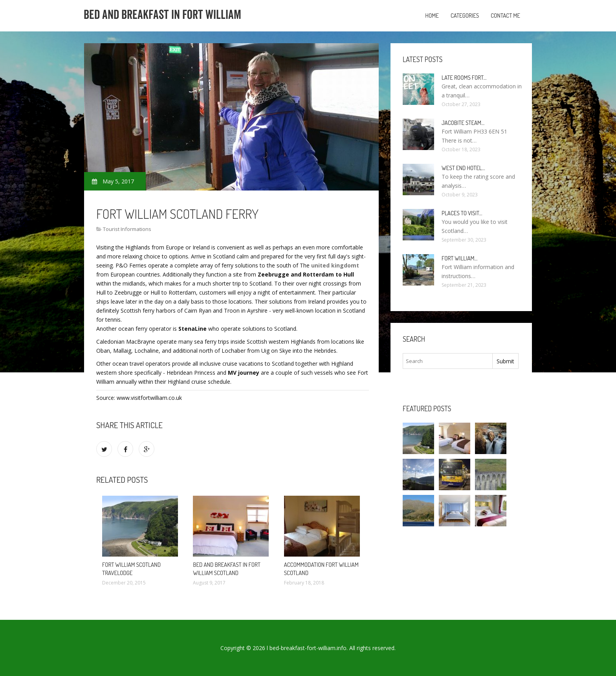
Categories (465, 16)
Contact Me (505, 16)
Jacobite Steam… (463, 123)
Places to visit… (462, 213)
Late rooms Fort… (464, 78)
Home (432, 16)
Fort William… (460, 258)
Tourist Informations (127, 229)
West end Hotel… (463, 168)
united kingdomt (335, 265)
